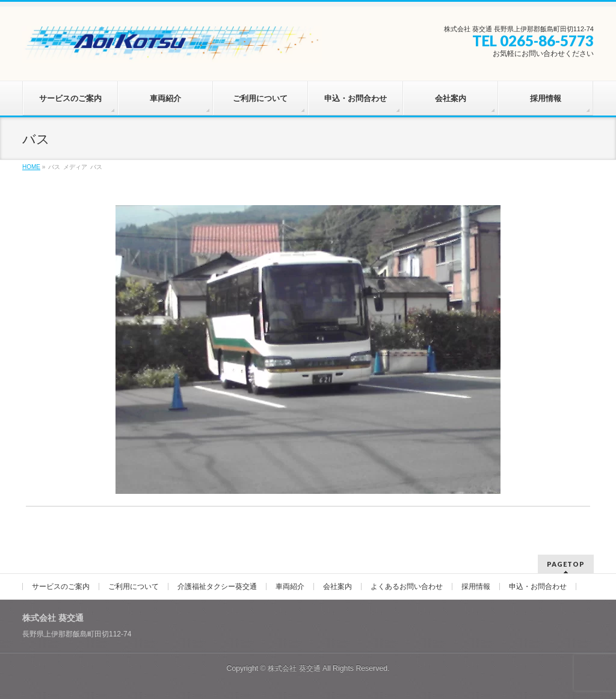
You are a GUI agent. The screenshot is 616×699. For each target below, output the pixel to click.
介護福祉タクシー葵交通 (217, 587)
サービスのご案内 (61, 587)
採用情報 (476, 587)
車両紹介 (290, 587)
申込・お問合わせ (538, 587)
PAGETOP (566, 564)
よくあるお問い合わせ (407, 587)
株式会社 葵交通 (294, 668)
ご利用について (134, 587)
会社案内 (337, 587)
